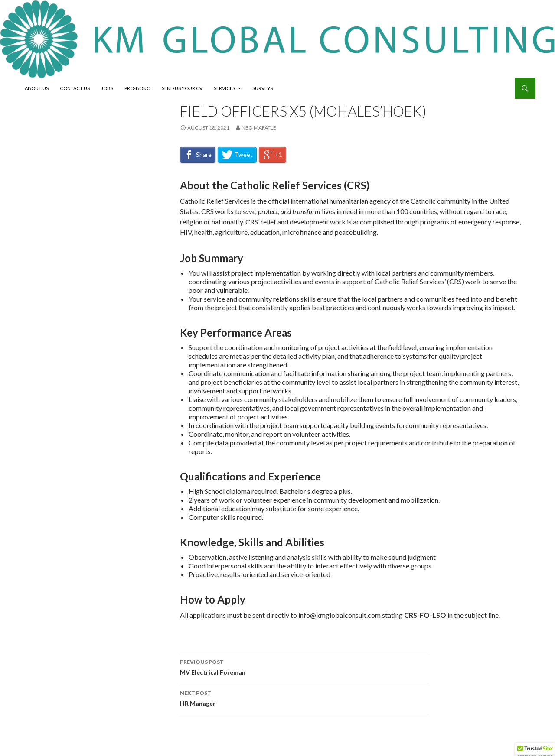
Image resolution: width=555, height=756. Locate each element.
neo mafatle (259, 128)
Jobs (107, 88)
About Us (37, 88)
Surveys (263, 88)
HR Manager (304, 698)
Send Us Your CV (182, 88)
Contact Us (75, 88)
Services (224, 88)
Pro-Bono (137, 88)
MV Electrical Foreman (304, 666)
